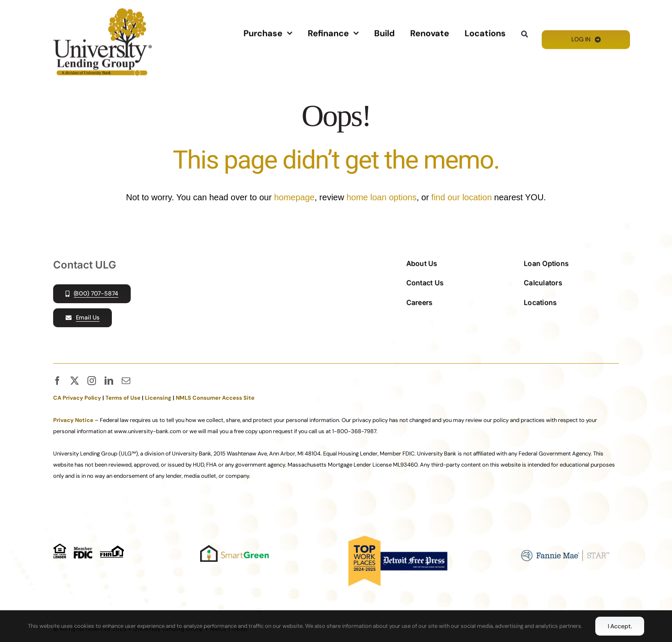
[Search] (525, 34)
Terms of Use (123, 398)
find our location (461, 197)
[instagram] (92, 381)
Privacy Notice (73, 420)
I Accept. (620, 626)
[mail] (126, 381)
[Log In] (586, 39)
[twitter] (75, 381)
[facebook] (57, 381)
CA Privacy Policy (77, 398)
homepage (294, 197)
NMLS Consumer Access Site (215, 398)
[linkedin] (109, 381)
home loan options (381, 197)
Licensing (158, 398)
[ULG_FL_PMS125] (103, 12)
